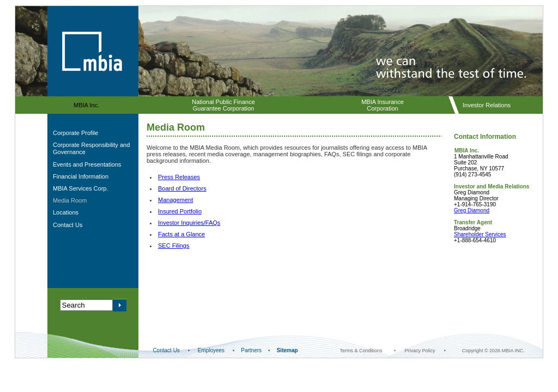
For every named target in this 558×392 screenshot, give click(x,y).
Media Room (70, 200)
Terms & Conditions (361, 351)
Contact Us (68, 225)
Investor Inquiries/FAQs (189, 223)
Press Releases (179, 177)
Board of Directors (182, 188)
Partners (251, 350)
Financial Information (81, 176)
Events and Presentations (87, 164)
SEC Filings (174, 246)
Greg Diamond (472, 210)
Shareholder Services (480, 234)
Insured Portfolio (180, 211)
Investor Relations (487, 105)
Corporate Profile (75, 133)
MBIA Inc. (86, 105)
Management (175, 200)
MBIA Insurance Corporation (383, 105)
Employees (211, 350)
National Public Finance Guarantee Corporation (223, 105)
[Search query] (86, 305)
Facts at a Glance (181, 234)
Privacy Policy (420, 351)
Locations (66, 212)
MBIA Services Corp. (80, 188)
